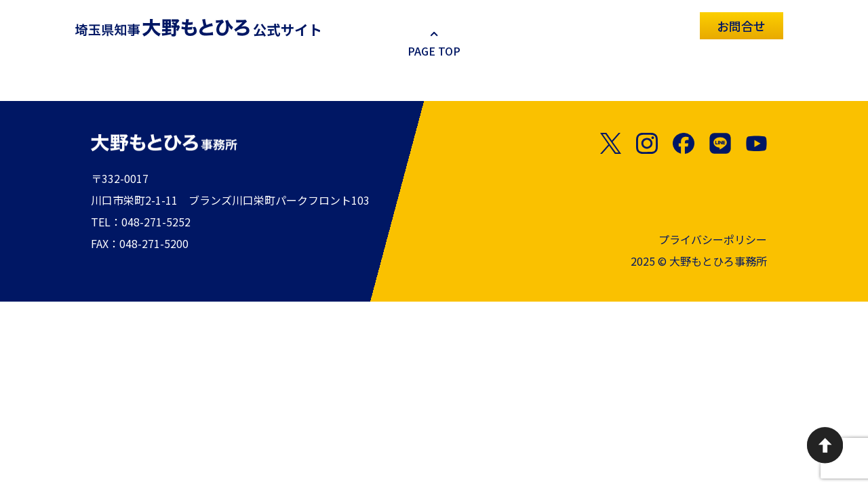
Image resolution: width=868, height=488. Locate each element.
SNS (677, 24)
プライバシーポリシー (713, 240)
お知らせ (471, 24)
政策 (629, 24)
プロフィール (556, 24)
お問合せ (741, 26)
